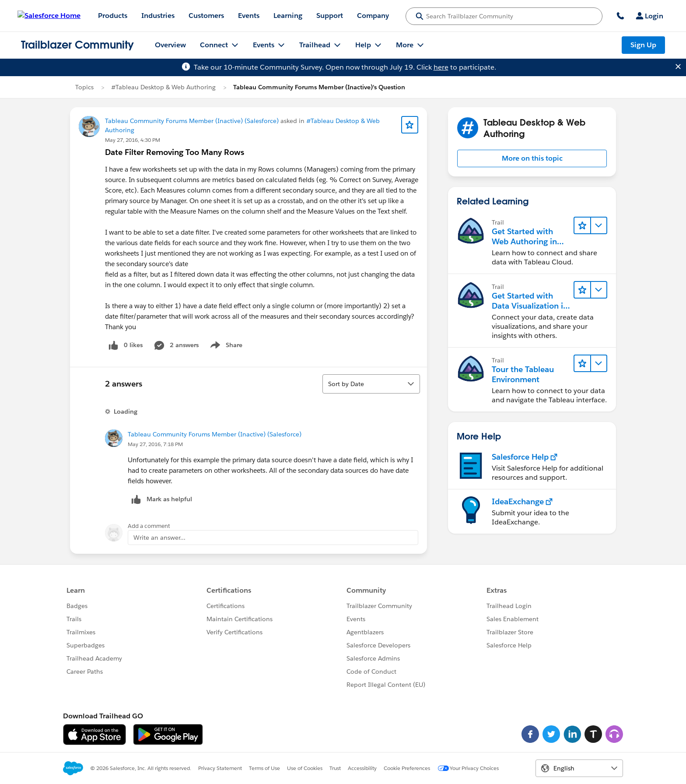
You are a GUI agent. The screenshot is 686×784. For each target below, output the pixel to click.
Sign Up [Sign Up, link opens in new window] (643, 45)
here (441, 67)
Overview (170, 45)
